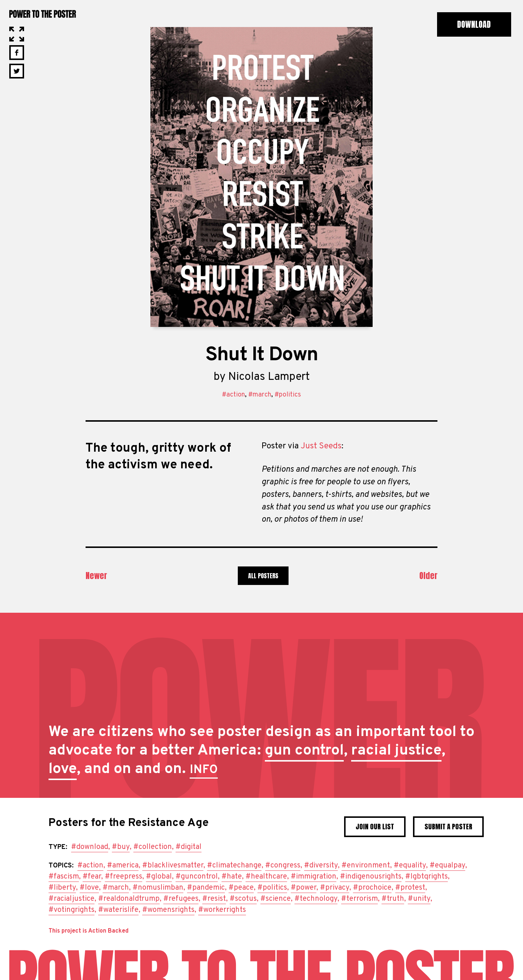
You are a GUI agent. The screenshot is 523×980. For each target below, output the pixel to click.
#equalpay (447, 866)
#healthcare (266, 877)
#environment (366, 866)
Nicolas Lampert (269, 377)
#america (123, 866)
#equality (410, 866)
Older (428, 576)
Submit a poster (448, 827)
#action (233, 395)
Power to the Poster (43, 14)
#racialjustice (71, 899)
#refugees (181, 899)
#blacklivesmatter (173, 866)
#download (90, 847)
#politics (288, 395)
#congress (283, 866)
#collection (153, 847)
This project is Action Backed (89, 931)
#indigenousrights (371, 877)
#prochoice (372, 888)
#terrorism (359, 899)
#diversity (321, 866)
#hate (232, 877)
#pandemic (206, 888)
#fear (92, 877)
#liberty (62, 888)
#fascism (64, 877)
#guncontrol (197, 877)
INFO (204, 770)
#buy (121, 847)
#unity (419, 899)
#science (276, 899)
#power (304, 888)
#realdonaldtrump (129, 899)
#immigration (314, 877)
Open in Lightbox (17, 34)
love (63, 769)
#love (89, 888)
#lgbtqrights (427, 877)
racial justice (396, 751)
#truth (393, 899)
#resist (214, 899)
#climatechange (234, 866)
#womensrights (168, 910)
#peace (241, 888)
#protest (410, 888)
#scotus (243, 899)
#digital (189, 847)
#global (159, 877)
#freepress (124, 877)
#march (260, 395)
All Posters (263, 576)
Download (474, 24)
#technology (316, 899)
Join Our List (375, 827)
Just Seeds (321, 446)
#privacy (335, 888)
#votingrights (71, 910)
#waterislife (118, 910)
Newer (96, 576)
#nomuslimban (158, 888)
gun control (304, 751)
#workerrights (222, 910)
